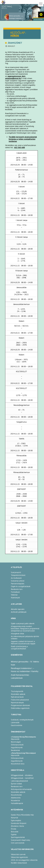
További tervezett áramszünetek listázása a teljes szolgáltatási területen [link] (23, 139)
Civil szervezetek (18, 843)
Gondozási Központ (19, 823)
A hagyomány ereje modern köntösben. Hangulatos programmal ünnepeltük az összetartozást (25, 629)
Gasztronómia (16, 725)
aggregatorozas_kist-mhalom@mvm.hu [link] (15, 77)
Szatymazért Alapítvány (20, 840)
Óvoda (13, 829)
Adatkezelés (16, 798)
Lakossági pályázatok (19, 781)
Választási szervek (18, 854)
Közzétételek (16, 795)
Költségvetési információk (21, 789)
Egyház (14, 834)
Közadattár (15, 800)
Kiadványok (15, 598)
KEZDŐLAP (18, 33)
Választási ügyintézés (19, 857)
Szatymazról (16, 572)
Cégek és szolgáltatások (21, 586)
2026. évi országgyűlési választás (24, 860)
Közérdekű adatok (18, 694)
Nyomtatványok (17, 702)
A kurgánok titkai (17, 634)
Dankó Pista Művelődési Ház (22, 815)
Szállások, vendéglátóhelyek (22, 720)
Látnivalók (15, 722)
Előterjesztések (17, 745)
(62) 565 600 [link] (19, 147)
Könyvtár (14, 818)
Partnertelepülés (18, 584)
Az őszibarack (16, 578)
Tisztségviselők (17, 691)
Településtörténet (18, 575)
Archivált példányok (19, 612)
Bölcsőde (15, 832)
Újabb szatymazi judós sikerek (23, 624)
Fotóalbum (15, 592)
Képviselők (15, 739)
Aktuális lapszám (18, 609)
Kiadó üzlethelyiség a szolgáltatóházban (19, 647)
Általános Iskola (17, 826)
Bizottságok (16, 742)
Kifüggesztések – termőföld (22, 778)
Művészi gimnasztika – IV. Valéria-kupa (19, 16)
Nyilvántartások (17, 697)
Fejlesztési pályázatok (20, 700)
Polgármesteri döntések (20, 705)
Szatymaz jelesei (18, 581)
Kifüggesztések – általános (22, 775)
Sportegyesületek (18, 837)
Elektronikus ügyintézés (20, 708)
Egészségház (16, 820)
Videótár (14, 595)
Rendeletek (15, 750)
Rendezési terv (17, 589)
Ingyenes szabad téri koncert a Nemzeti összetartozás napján (23, 642)
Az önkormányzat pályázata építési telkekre (25, 637)
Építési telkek (16, 784)
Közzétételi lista (18, 764)
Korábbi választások (19, 863)
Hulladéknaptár (17, 803)
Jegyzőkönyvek (17, 747)
